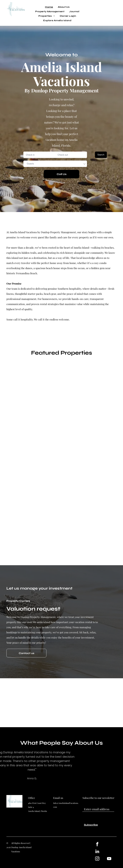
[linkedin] (97, 852)
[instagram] (97, 859)
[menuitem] (49, 7)
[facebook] (97, 845)
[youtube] (109, 859)
